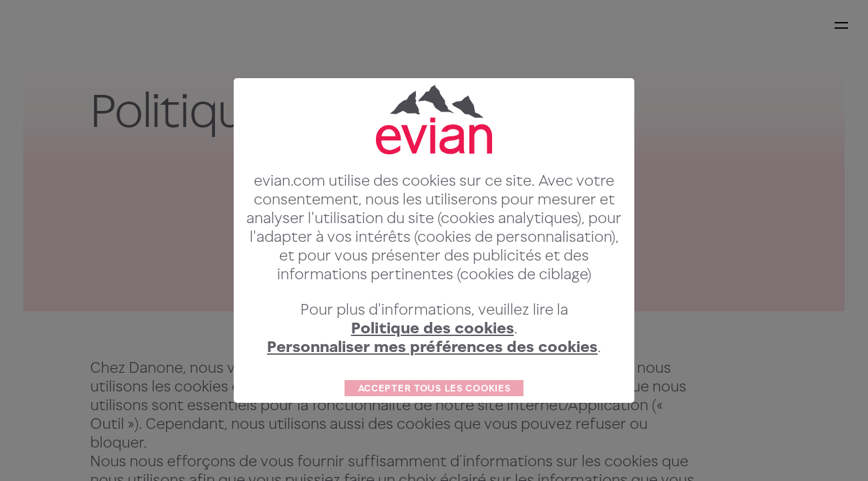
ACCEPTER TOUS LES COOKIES (434, 413)
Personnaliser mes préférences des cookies (432, 372)
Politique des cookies (433, 353)
